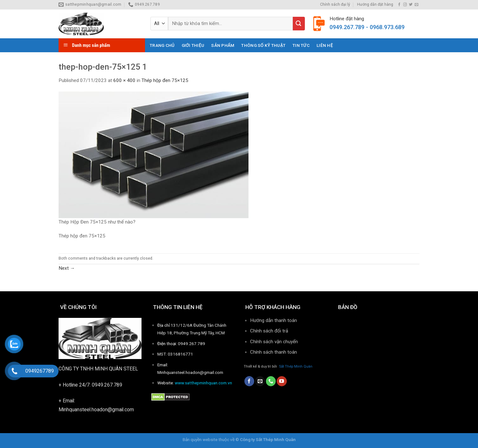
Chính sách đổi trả (269, 331)
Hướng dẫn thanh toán (274, 320)
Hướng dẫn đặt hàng (375, 4)
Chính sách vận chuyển (274, 342)
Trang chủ (162, 45)
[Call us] (271, 381)
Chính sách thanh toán (274, 352)
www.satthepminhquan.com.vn (203, 383)
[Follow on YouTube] (282, 381)
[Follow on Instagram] (405, 5)
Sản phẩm (223, 45)
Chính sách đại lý (335, 4)
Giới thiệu (193, 45)
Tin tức (301, 45)
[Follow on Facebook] (399, 5)
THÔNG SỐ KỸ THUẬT (263, 45)
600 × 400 (124, 80)
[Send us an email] (416, 5)
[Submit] (299, 24)
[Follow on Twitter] (411, 5)
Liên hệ (325, 45)
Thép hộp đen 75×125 (165, 80)
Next (67, 268)
